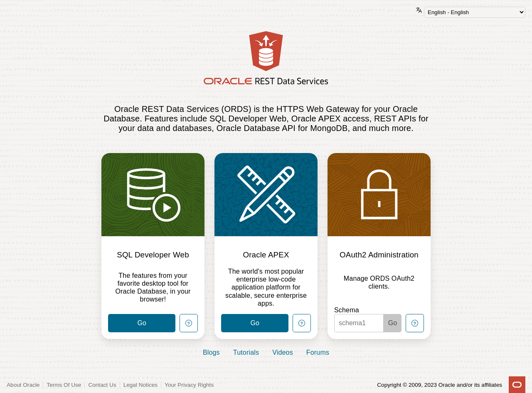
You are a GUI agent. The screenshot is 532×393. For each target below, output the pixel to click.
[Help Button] (189, 323)
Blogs (211, 352)
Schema (347, 310)
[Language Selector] (475, 12)
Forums (318, 352)
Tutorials (246, 352)
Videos (283, 352)
